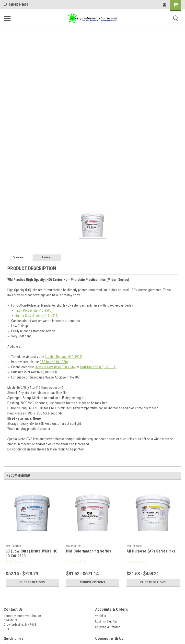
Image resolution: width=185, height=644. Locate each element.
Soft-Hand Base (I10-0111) (98, 367)
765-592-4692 (16, 5)
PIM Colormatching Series (89, 551)
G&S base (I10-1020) (54, 362)
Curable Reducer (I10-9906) (64, 357)
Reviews (47, 258)
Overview (18, 258)
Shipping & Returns (108, 627)
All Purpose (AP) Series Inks (151, 551)
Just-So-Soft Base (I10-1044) (55, 367)
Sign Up (112, 621)
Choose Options (32, 582)
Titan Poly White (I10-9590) (34, 310)
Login (99, 621)
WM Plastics (13, 546)
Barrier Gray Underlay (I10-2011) (37, 316)
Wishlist (101, 616)
